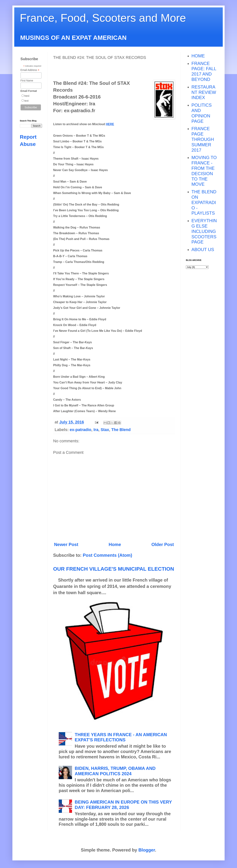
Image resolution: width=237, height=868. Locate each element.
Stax (105, 430)
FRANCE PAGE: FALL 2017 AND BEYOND (204, 71)
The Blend (121, 430)
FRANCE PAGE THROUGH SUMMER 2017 (203, 139)
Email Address (30, 70)
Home (115, 544)
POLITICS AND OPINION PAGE (202, 113)
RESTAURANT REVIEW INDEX (204, 92)
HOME (198, 56)
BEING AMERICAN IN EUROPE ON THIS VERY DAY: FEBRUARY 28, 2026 (123, 805)
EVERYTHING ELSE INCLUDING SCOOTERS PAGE (204, 231)
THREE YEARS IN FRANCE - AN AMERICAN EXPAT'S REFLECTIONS (121, 737)
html (27, 96)
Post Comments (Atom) (107, 555)
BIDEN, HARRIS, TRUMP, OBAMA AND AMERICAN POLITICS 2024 (115, 771)
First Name (27, 81)
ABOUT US (203, 249)
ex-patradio (81, 430)
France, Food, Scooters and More (103, 18)
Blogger (147, 850)
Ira (96, 430)
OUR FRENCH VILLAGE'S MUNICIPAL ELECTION (114, 569)
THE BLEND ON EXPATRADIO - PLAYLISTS (204, 202)
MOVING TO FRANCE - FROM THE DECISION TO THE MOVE (204, 171)
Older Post (163, 544)
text (27, 101)
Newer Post (66, 544)
